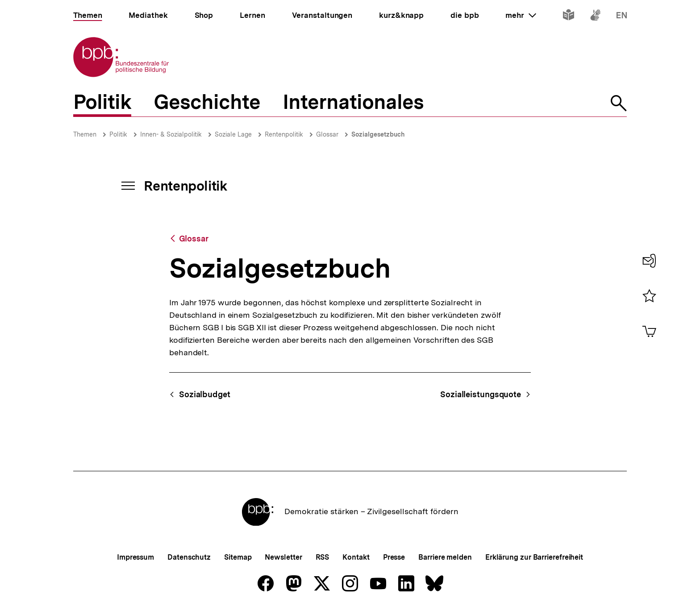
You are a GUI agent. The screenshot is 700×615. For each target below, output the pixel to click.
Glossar (327, 134)
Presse (394, 557)
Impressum (135, 557)
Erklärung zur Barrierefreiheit (534, 557)
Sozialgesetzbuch (378, 134)
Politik (118, 134)
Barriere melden (445, 557)
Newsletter (283, 557)
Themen (85, 134)
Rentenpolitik (284, 134)
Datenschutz (189, 557)
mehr (521, 15)
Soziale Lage (233, 134)
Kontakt (356, 557)
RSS (323, 557)
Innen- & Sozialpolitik (171, 134)
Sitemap (238, 557)
